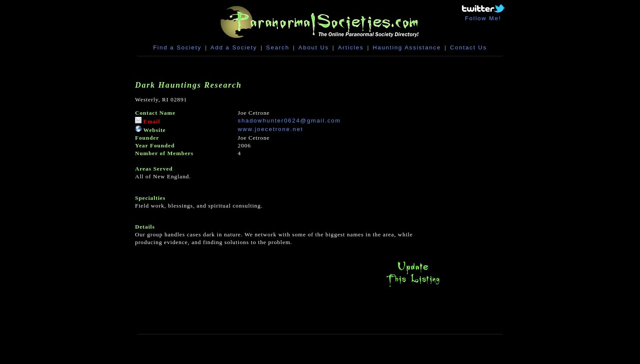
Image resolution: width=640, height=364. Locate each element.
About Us (314, 47)
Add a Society (234, 47)
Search (278, 47)
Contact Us (468, 47)
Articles (351, 47)
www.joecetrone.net (271, 129)
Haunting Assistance (407, 47)
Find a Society (177, 47)
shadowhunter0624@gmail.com (289, 121)
